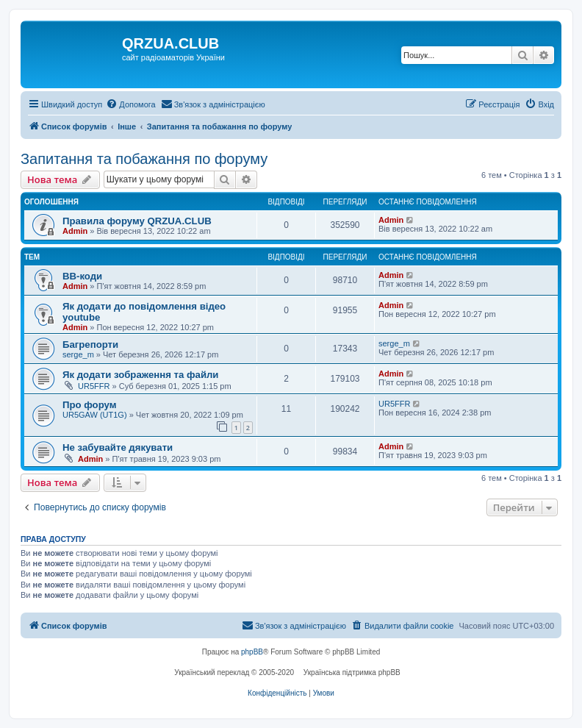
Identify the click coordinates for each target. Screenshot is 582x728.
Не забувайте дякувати (118, 447)
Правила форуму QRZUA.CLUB (137, 221)
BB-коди (82, 276)
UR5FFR (94, 386)
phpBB (252, 652)
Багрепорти (90, 345)
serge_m (78, 354)
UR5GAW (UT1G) (95, 415)
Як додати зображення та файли (140, 375)
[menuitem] (130, 104)
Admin (75, 231)
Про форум (89, 405)
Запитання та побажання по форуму (144, 159)
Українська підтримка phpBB (352, 672)
